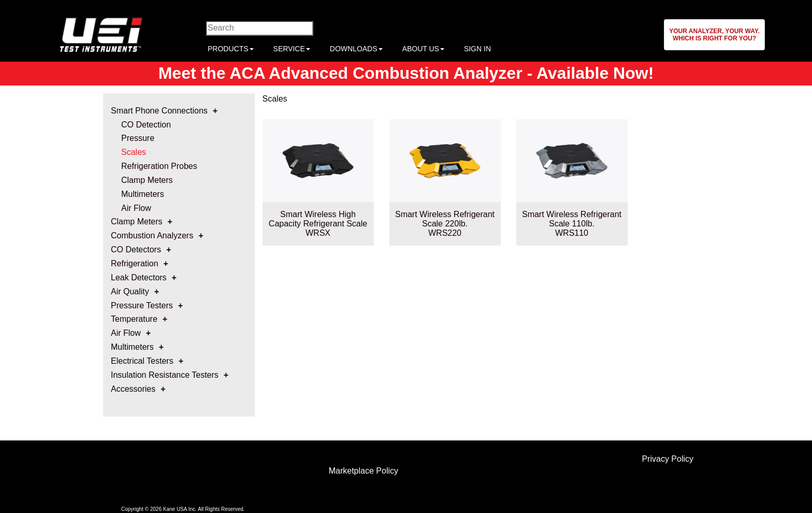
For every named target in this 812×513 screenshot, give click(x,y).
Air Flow (136, 208)
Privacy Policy (668, 459)
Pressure (138, 138)
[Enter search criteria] (259, 28)
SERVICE (292, 49)
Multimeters (143, 194)
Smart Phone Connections (159, 111)
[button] (714, 35)
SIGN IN (477, 49)
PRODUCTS (231, 49)
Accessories (133, 389)
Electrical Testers (142, 361)
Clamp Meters (147, 180)
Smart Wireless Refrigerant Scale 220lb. (445, 219)
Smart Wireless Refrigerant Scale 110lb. (572, 219)
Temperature (134, 319)
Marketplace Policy (364, 471)
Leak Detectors (139, 277)
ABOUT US (423, 49)
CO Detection (146, 125)
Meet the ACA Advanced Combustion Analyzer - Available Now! (406, 73)
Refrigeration (135, 263)
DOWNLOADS (356, 49)
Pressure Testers (142, 305)
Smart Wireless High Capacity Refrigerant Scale (318, 219)
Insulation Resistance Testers (165, 375)
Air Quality (130, 291)
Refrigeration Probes (159, 166)
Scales (134, 152)
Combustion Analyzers (152, 236)
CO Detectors (136, 250)
